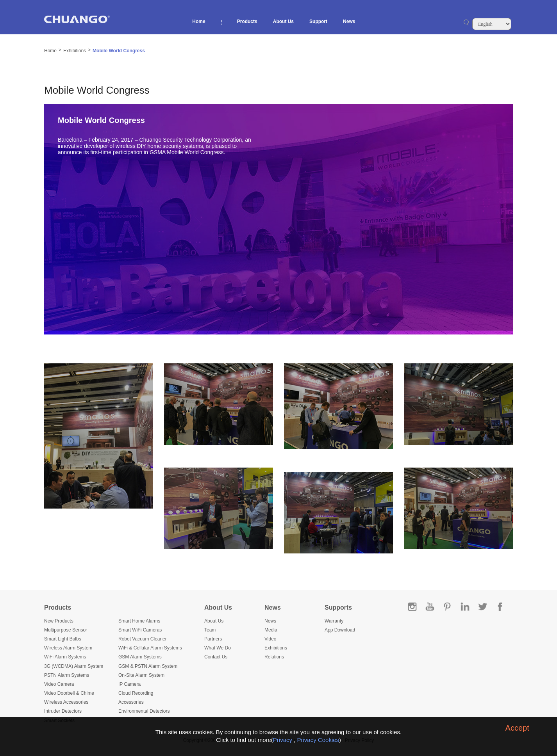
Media (271, 630)
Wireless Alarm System (68, 648)
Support (318, 21)
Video (270, 639)
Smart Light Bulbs (63, 639)
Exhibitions (75, 51)
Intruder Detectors (63, 711)
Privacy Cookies (318, 740)
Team (210, 630)
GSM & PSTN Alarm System (148, 666)
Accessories (131, 702)
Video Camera (59, 684)
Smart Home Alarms (139, 621)
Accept (517, 728)
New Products (59, 621)
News (349, 21)
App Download (340, 630)
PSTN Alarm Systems (67, 675)
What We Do (218, 648)
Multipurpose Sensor (66, 630)
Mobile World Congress (119, 51)
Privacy (283, 740)
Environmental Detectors (144, 711)
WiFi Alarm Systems (65, 657)
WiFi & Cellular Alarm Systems (150, 648)
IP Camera (129, 684)
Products (247, 21)
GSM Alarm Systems (140, 657)
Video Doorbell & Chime (69, 693)
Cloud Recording (136, 693)
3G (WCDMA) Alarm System (74, 666)
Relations (274, 657)
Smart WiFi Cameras (140, 630)
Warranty (334, 621)
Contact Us (216, 657)
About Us (283, 21)
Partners (213, 639)
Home (199, 21)
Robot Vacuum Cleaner (143, 639)
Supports (338, 607)
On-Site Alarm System (141, 675)
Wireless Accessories (66, 702)
